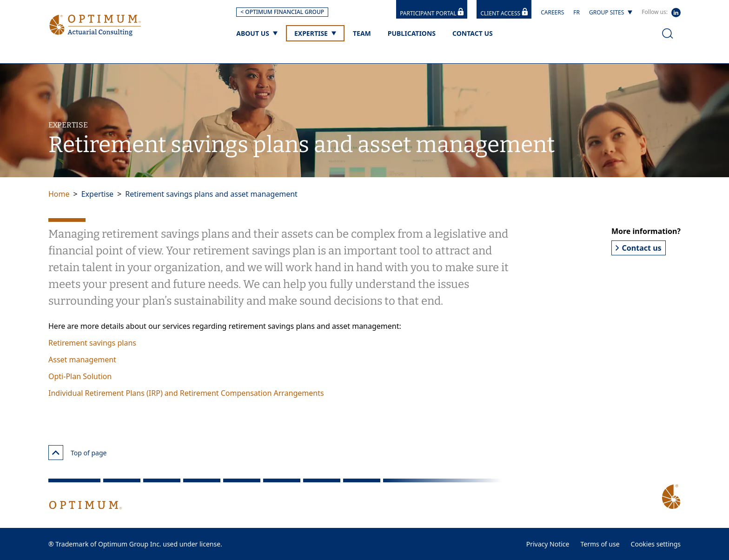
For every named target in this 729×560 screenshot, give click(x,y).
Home (59, 194)
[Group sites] (611, 13)
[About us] (257, 33)
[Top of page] (56, 453)
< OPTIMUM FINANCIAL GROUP (282, 12)
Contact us (639, 248)
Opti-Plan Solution (80, 376)
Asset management (82, 360)
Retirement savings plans (92, 343)
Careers (552, 12)
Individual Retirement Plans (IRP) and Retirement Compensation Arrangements (186, 393)
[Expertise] (315, 33)
